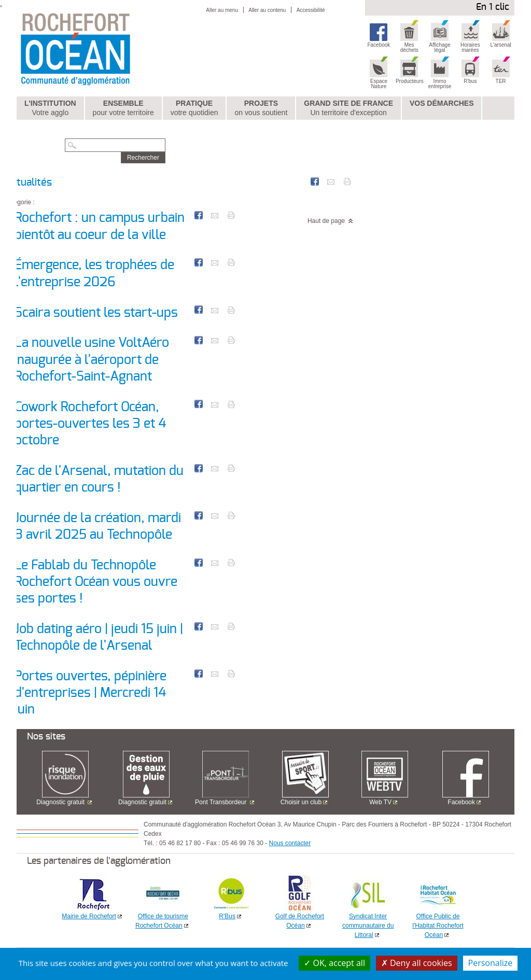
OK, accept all (334, 963)
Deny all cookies (417, 963)
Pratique (194, 108)
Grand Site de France (348, 108)
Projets (261, 108)
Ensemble (123, 108)
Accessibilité (311, 10)
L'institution (50, 108)
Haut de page (326, 221)
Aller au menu (222, 10)
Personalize (491, 963)
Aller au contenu (267, 10)
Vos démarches (442, 103)
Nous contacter (290, 843)
